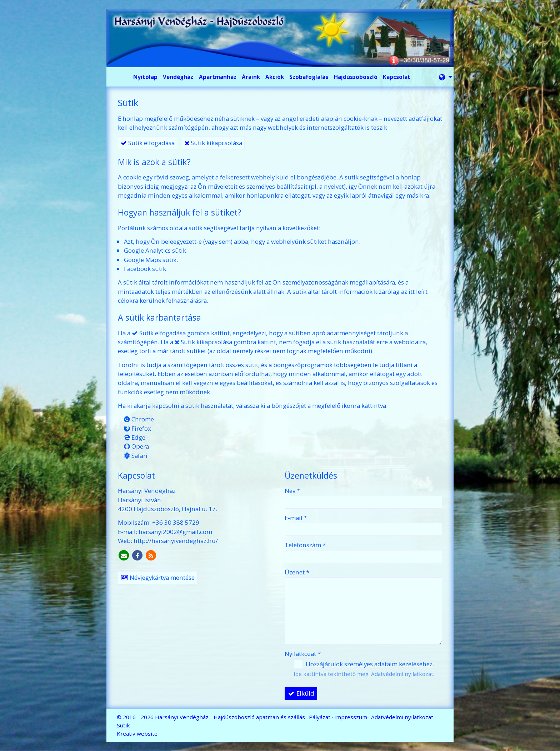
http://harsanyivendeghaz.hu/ (176, 541)
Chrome (139, 419)
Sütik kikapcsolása (213, 143)
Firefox (137, 428)
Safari (136, 456)
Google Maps (142, 260)
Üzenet (297, 572)
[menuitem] (146, 77)
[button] (445, 77)
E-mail (296, 518)
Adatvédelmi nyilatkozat (402, 674)
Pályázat (320, 717)
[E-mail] (124, 556)
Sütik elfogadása (148, 143)
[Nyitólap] (280, 38)
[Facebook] (137, 556)
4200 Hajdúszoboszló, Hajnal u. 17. (167, 509)
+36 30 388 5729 (176, 522)
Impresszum (351, 717)
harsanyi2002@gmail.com (175, 532)
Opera (136, 446)
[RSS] (151, 556)
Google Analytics (147, 250)
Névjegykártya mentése (158, 577)
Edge (135, 437)
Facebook (137, 269)
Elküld (301, 693)
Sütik (123, 725)
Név (292, 491)
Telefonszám (305, 545)
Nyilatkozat (303, 654)
